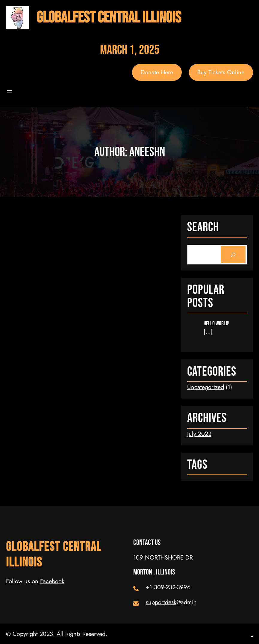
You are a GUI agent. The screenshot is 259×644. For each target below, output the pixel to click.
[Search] (233, 255)
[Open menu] (10, 92)
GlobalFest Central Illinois (109, 18)
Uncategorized (206, 387)
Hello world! (216, 323)
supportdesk (161, 602)
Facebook (52, 581)
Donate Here (157, 72)
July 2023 (199, 434)
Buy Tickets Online (221, 72)
